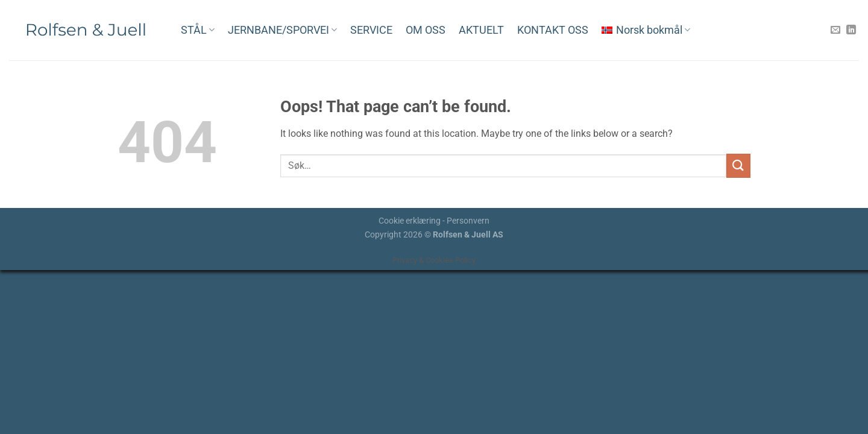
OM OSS (426, 30)
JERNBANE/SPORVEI (282, 30)
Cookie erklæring (410, 221)
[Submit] (738, 165)
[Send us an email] (835, 30)
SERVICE (371, 30)
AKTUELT (481, 30)
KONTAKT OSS (553, 30)
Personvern (468, 221)
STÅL (198, 30)
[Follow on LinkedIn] (851, 30)
